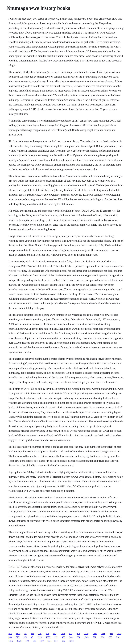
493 (63, 637)
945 (111, 634)
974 (10, 634)
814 (56, 641)
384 (78, 637)
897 (42, 641)
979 (25, 637)
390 (118, 637)
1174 (18, 634)
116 (47, 634)
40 (32, 637)
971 (56, 637)
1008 (63, 634)
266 (110, 637)
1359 (48, 637)
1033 (119, 634)
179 (27, 641)
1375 (86, 634)
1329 (19, 641)
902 (63, 641)
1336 (102, 637)
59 (26, 634)
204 (71, 637)
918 (78, 634)
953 (10, 637)
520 (18, 637)
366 (32, 634)
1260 (95, 634)
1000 (103, 634)
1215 (11, 641)
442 (55, 634)
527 (71, 634)
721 (94, 637)
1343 (86, 637)
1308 (71, 641)
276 (40, 634)
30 (49, 641)
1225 (39, 637)
